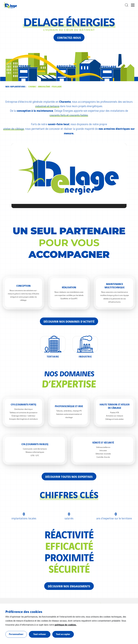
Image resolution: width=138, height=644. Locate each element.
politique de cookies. (66, 625)
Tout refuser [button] (40, 634)
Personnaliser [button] (16, 634)
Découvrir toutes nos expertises (69, 477)
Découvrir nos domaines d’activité (69, 321)
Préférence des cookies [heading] (24, 611)
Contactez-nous (69, 37)
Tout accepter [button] (63, 634)
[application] (69, 176)
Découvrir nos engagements (69, 586)
